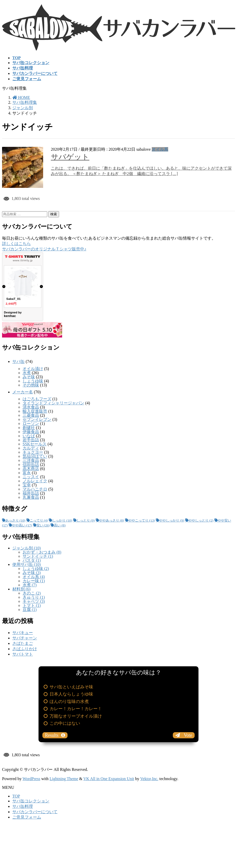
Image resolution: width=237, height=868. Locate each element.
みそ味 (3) (32, 573)
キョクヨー (33, 452)
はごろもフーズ (37, 399)
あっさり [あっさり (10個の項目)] (15, 520)
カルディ (31, 448)
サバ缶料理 (23, 806)
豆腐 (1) (30, 610)
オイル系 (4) (34, 577)
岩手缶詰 (31, 440)
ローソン (31, 423)
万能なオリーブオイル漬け (76, 716)
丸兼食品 (31, 497)
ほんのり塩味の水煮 (69, 702)
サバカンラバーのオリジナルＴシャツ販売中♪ (44, 249)
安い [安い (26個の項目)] (43, 525)
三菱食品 (31, 415)
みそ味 (29, 377)
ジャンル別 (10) (27, 548)
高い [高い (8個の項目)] (60, 525)
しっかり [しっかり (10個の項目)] (62, 520)
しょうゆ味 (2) (36, 569)
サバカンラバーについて (35, 812)
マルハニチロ (35, 489)
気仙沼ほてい (35, 456)
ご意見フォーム (27, 817)
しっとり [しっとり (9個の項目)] (86, 520)
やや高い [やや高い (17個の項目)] (22, 525)
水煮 (27, 373)
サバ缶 (18, 361)
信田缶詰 (31, 464)
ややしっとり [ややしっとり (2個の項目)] (201, 520)
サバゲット (70, 157)
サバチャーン (25, 638)
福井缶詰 (31, 493)
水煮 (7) (30, 585)
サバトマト (23, 654)
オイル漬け (33, 369)
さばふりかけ (25, 649)
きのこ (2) (32, 593)
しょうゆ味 (33, 381)
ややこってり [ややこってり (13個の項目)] (142, 520)
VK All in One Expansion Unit (109, 779)
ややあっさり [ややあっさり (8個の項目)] (112, 520)
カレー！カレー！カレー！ (76, 709)
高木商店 (31, 469)
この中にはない (65, 723)
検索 (54, 214)
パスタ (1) (32, 560)
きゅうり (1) (34, 597)
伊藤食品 (31, 432)
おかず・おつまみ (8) (42, 552)
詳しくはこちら (16, 244)
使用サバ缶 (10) (27, 564)
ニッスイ (31, 477)
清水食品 (31, 407)
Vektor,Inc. (149, 779)
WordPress (31, 779)
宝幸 (27, 485)
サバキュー (23, 633)
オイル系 (160, 149)
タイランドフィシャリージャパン (53, 403)
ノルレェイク (35, 481)
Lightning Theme (64, 779)
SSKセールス (35, 444)
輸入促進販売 (35, 411)
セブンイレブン (37, 419)
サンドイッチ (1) (38, 556)
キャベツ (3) (34, 601)
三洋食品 (31, 460)
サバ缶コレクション (31, 801)
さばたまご (23, 643)
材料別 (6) (21, 589)
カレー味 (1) (34, 581)
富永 (27, 473)
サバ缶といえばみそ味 (71, 687)
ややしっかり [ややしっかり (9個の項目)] (172, 520)
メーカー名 (23, 392)
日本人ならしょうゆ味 (71, 694)
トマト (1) (32, 605)
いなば (29, 436)
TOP (16, 796)
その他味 (31, 385)
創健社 (29, 428)
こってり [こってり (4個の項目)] (39, 520)
